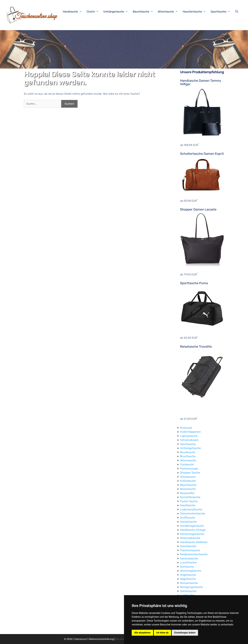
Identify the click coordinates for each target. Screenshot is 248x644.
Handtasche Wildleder (194, 542)
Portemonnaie (189, 469)
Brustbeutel (188, 452)
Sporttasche (222, 12)
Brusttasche (188, 456)
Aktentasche (169, 12)
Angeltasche (188, 575)
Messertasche (189, 583)
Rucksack (186, 428)
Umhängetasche (117, 12)
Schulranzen (188, 477)
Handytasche (188, 522)
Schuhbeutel (188, 546)
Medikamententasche (194, 554)
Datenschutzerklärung (101, 639)
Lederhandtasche (191, 509)
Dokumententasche (193, 513)
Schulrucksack (189, 440)
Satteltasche (188, 591)
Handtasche (74, 12)
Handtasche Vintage (193, 530)
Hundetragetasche (192, 526)
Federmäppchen (190, 432)
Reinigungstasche (191, 587)
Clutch (94, 12)
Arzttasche (187, 567)
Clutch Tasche (189, 501)
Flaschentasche (190, 550)
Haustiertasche (196, 12)
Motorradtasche (190, 538)
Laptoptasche (189, 436)
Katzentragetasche (192, 534)
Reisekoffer (187, 493)
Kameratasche (189, 558)
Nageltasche (188, 579)
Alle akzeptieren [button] (142, 633)
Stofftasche (188, 518)
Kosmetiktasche (190, 497)
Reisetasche (188, 489)
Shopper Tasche (190, 473)
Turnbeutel (187, 464)
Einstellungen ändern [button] (185, 633)
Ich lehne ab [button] (162, 633)
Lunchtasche (188, 562)
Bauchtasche (145, 12)
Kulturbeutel (188, 481)
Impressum (81, 639)
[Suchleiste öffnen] (237, 12)
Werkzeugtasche (191, 571)
